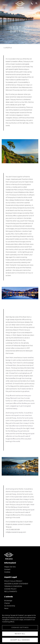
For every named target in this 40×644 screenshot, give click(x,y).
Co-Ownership (10, 606)
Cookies (7, 572)
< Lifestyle (8, 48)
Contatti (7, 569)
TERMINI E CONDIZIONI (13, 586)
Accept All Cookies (20, 640)
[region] (20, 627)
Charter (7, 603)
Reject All (20, 634)
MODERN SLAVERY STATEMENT (16, 584)
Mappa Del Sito (10, 567)
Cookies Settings (20, 627)
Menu (5, 5)
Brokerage (8, 601)
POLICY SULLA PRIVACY (13, 581)
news (6, 608)
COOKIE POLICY (10, 589)
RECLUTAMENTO (11, 591)
